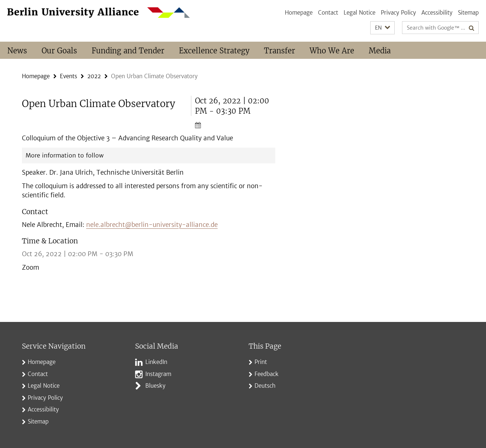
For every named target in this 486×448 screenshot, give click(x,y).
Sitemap (468, 13)
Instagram (158, 374)
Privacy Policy (398, 13)
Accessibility (437, 13)
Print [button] (261, 362)
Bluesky (155, 386)
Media (380, 51)
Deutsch (265, 386)
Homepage (299, 13)
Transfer (280, 51)
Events (68, 76)
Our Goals (59, 51)
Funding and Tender (128, 51)
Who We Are (332, 51)
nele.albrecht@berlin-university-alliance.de (152, 225)
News (17, 51)
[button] (382, 28)
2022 (94, 76)
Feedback (267, 374)
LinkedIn (156, 362)
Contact (328, 13)
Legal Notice (359, 13)
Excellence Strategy (214, 51)
